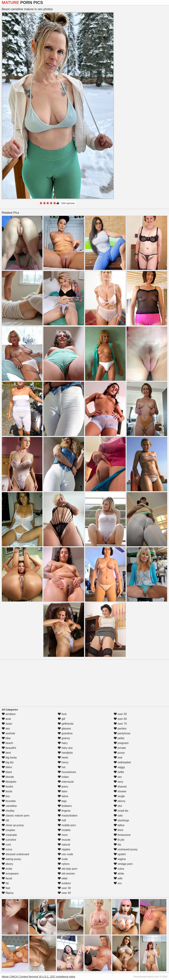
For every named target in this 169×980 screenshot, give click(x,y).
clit (5, 820)
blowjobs (9, 782)
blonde (8, 777)
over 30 (64, 888)
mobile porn (67, 825)
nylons (64, 864)
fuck (62, 714)
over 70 (120, 724)
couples (8, 830)
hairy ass (65, 748)
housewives (67, 772)
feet (6, 888)
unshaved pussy (126, 849)
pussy (119, 753)
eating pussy (11, 859)
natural (64, 845)
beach (7, 743)
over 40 (64, 893)
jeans (63, 787)
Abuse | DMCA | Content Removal (20, 977)
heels (63, 758)
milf (62, 820)
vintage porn (123, 864)
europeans (10, 874)
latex (63, 791)
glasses (64, 729)
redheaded (122, 762)
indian (63, 777)
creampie (9, 835)
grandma (65, 733)
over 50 (120, 714)
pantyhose (122, 733)
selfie (119, 772)
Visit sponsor (68, 203)
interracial (66, 782)
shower (120, 791)
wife (118, 878)
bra (6, 796)
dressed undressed (15, 854)
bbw (6, 738)
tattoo (119, 825)
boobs (7, 787)
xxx (118, 883)
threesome (122, 835)
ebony (7, 864)
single (119, 796)
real (118, 758)
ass (6, 729)
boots (7, 791)
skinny (120, 801)
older (63, 878)
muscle (64, 840)
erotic (7, 869)
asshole (8, 733)
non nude (65, 854)
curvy (7, 849)
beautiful (9, 748)
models (64, 830)
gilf (61, 719)
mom (63, 835)
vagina (120, 859)
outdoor (64, 883)
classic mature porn (16, 816)
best (6, 753)
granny (64, 738)
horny (63, 762)
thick (118, 830)
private (120, 748)
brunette (9, 801)
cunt (6, 845)
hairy (63, 743)
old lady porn (68, 869)
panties (120, 729)
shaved (120, 787)
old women (66, 874)
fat (5, 883)
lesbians (65, 806)
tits (117, 845)
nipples (64, 849)
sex (118, 777)
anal (6, 719)
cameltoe (9, 806)
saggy (119, 767)
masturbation (68, 816)
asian (7, 724)
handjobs (65, 753)
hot (62, 767)
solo (118, 816)
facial (7, 878)
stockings (121, 820)
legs (62, 801)
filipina (8, 893)
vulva (119, 869)
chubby (8, 811)
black (7, 772)
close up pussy (13, 825)
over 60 (120, 719)
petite (119, 738)
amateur (9, 714)
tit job (119, 840)
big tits (8, 762)
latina (63, 796)
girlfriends (66, 724)
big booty (9, 758)
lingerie (64, 811)
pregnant (121, 743)
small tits (121, 811)
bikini (7, 767)
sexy (118, 782)
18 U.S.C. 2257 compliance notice (57, 977)
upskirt (120, 854)
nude (63, 859)
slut (118, 806)
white (119, 874)
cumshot (9, 840)
